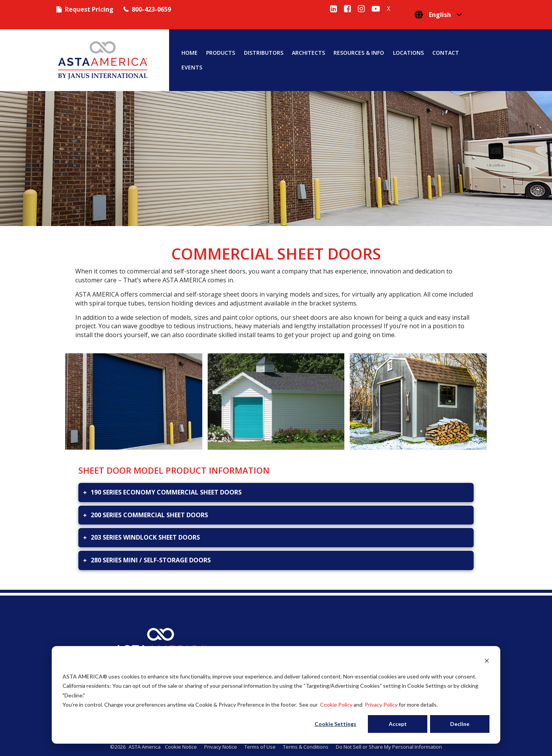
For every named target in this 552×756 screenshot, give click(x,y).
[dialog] (276, 695)
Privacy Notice (221, 747)
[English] (438, 15)
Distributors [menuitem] (264, 53)
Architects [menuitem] (308, 53)
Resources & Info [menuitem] (359, 53)
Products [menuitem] (221, 53)
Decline (460, 724)
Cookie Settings (335, 724)
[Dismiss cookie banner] (487, 662)
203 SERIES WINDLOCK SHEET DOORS (145, 537)
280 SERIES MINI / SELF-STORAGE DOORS (151, 560)
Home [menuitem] (190, 53)
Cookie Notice (181, 747)
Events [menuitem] (192, 67)
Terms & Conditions (306, 747)
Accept (398, 724)
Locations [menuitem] (408, 53)
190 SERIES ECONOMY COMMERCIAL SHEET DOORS (166, 492)
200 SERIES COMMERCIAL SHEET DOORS (149, 515)
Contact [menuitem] (446, 53)
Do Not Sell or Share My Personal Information (389, 747)
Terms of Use (260, 747)
